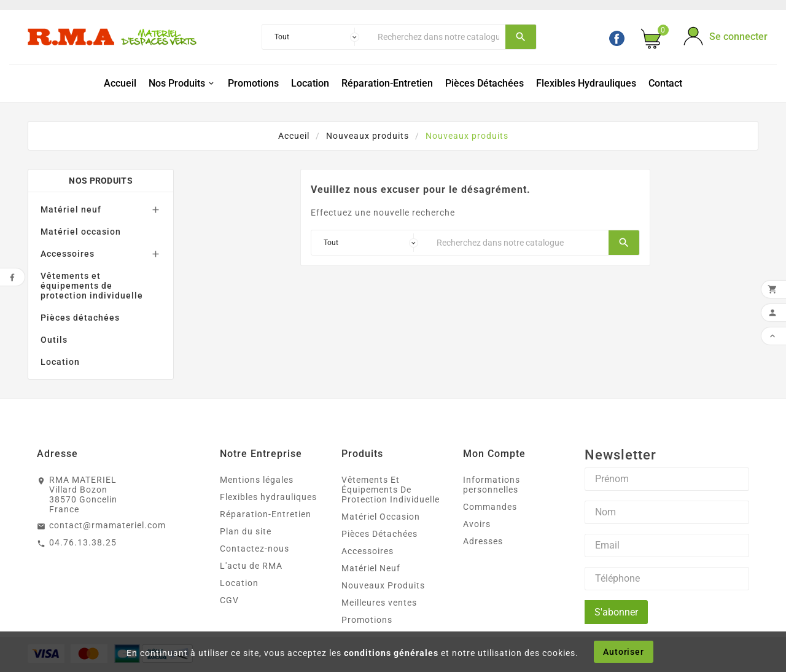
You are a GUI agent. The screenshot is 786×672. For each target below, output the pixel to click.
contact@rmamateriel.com (107, 525)
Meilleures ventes (379, 603)
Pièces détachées (80, 318)
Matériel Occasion (381, 517)
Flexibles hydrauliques (268, 497)
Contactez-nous (255, 549)
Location (60, 362)
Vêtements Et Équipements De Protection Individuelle (391, 490)
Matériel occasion (81, 232)
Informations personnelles (492, 485)
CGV (229, 600)
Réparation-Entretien (266, 514)
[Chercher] (438, 37)
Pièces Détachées (379, 534)
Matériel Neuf (371, 568)
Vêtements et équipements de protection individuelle (92, 286)
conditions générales (391, 653)
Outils (54, 340)
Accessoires (68, 254)
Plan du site (246, 531)
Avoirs (477, 524)
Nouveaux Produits (383, 585)
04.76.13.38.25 (83, 542)
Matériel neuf (71, 209)
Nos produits (101, 181)
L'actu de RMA (251, 566)
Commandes (490, 507)
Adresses (483, 541)
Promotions (367, 620)
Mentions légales (257, 480)
